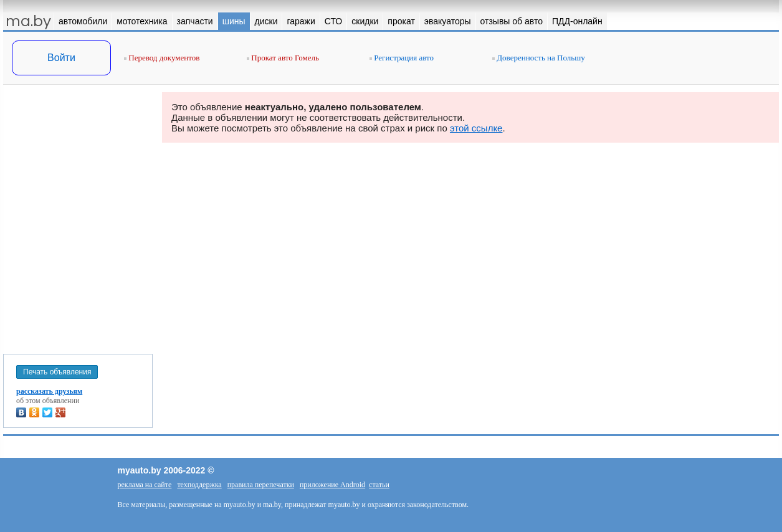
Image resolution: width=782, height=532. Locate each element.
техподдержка (199, 485)
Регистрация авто (402, 58)
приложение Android (332, 485)
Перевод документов (162, 58)
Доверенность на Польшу (539, 58)
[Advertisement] (78, 217)
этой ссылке (476, 128)
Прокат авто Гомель (283, 58)
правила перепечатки (261, 485)
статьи (379, 485)
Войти (61, 58)
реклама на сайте (145, 485)
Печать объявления (57, 372)
